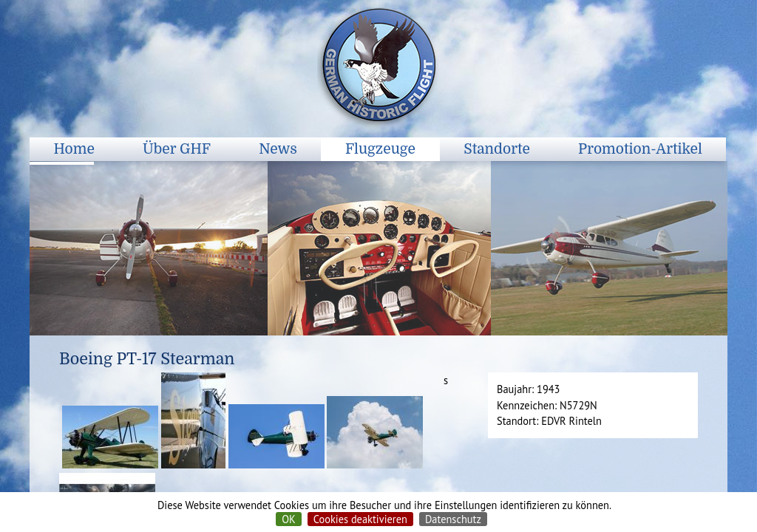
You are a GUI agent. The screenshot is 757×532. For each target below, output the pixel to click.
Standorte (497, 149)
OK (289, 519)
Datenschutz (453, 519)
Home (74, 149)
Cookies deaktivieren (360, 519)
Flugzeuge (380, 149)
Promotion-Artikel (640, 149)
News (278, 149)
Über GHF (177, 149)
